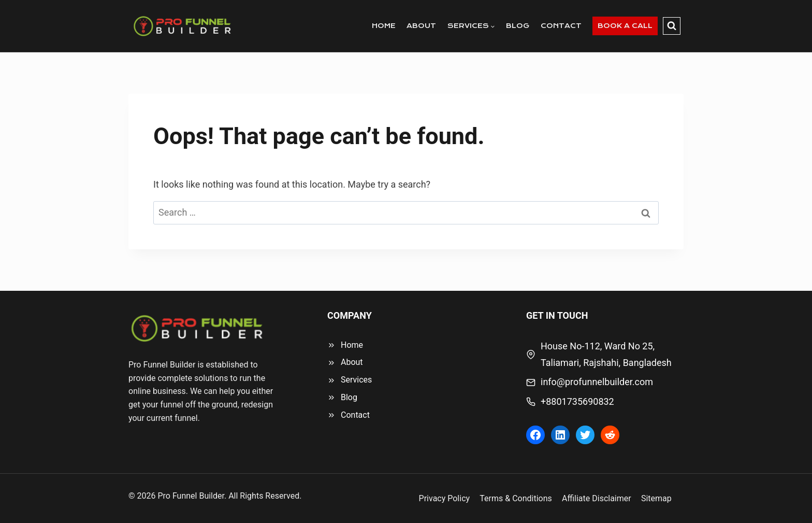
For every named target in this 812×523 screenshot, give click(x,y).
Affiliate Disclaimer (597, 498)
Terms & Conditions (516, 498)
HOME (384, 26)
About (352, 362)
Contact (355, 415)
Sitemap (656, 498)
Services (356, 380)
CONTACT (561, 26)
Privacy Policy (445, 498)
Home (352, 345)
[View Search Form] (672, 26)
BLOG (518, 26)
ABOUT (421, 26)
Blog (349, 397)
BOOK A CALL (625, 26)
